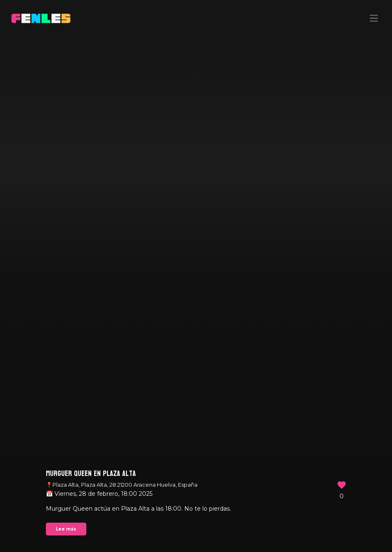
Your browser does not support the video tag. (196, 276)
